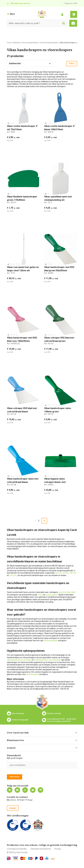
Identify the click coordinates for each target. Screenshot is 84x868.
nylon (40, 595)
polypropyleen (52, 595)
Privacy (58, 849)
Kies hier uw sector (20, 3)
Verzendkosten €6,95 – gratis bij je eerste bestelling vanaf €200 (62, 720)
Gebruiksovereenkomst (41, 849)
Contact (13, 808)
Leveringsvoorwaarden (17, 849)
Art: (11, 132)
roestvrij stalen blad (67, 592)
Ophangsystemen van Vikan (19, 660)
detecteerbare (32, 674)
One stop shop (18, 713)
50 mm (58, 573)
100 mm (73, 573)
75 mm (65, 573)
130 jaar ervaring (54, 713)
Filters (72, 63)
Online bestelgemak (20, 720)
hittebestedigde (51, 641)
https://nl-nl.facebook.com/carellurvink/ (17, 790)
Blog (40, 790)
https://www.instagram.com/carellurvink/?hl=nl (25, 790)
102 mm (13, 575)
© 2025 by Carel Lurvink (17, 852)
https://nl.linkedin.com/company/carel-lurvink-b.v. (10, 790)
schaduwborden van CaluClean (48, 660)
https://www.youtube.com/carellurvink (33, 790)
